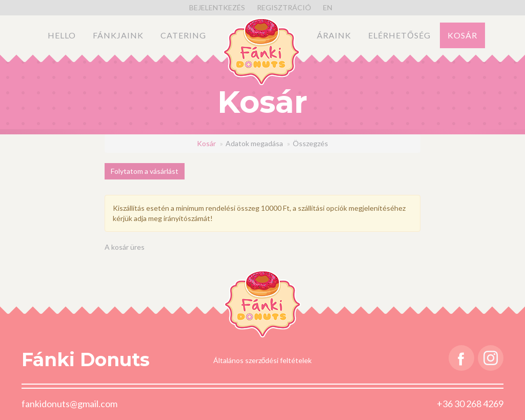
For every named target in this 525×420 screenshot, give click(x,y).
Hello (62, 35)
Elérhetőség (399, 35)
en (328, 7)
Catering (183, 35)
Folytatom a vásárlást (145, 171)
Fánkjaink (118, 35)
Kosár (462, 35)
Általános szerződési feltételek (263, 360)
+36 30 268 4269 (470, 404)
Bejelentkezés (217, 7)
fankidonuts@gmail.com (69, 404)
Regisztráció (284, 7)
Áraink (334, 35)
